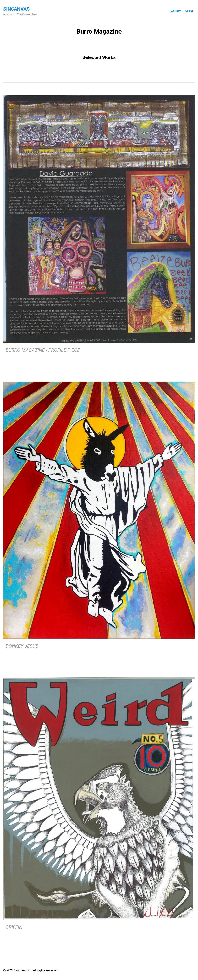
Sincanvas (16, 9)
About (189, 11)
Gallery (176, 11)
